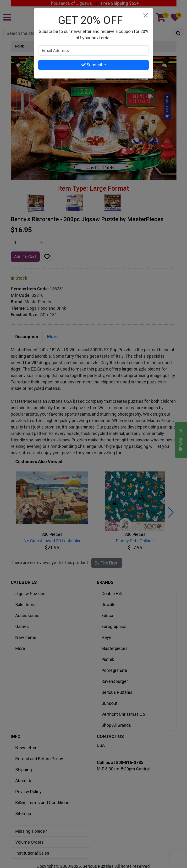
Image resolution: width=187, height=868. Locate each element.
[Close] (146, 15)
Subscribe (94, 65)
